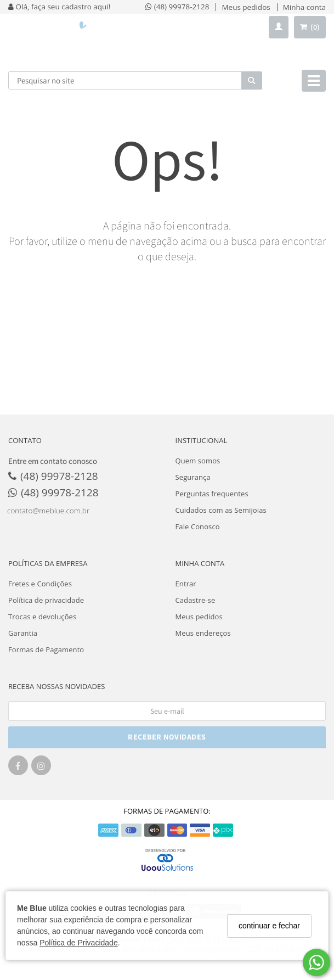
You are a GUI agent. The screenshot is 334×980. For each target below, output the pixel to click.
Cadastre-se (196, 600)
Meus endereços (203, 633)
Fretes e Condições (40, 584)
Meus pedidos (199, 617)
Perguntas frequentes (212, 494)
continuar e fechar (269, 926)
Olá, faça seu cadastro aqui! (59, 7)
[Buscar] (252, 80)
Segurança (193, 477)
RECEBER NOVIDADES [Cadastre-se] (167, 737)
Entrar (186, 584)
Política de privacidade (46, 600)
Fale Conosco (198, 527)
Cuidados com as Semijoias (221, 510)
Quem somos (198, 461)
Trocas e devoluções (42, 617)
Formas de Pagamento (46, 649)
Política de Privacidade (78, 943)
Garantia (23, 633)
